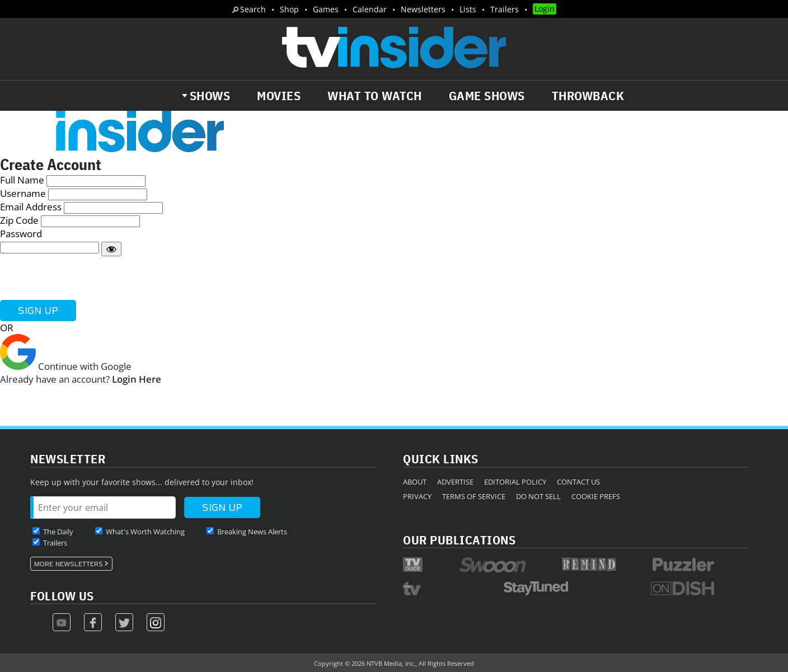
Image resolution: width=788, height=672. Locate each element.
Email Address (31, 207)
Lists (468, 9)
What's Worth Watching (145, 532)
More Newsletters (69, 564)
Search (253, 9)
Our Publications (459, 540)
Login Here (137, 379)
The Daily (58, 532)
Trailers (505, 9)
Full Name (22, 180)
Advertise (455, 482)
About (415, 482)
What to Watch (375, 96)
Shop (289, 9)
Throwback (588, 96)
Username (23, 193)
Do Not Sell (538, 496)
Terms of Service (474, 496)
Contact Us (578, 482)
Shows (210, 96)
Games (326, 9)
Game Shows (487, 96)
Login (545, 9)
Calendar (370, 9)
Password (21, 234)
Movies (279, 96)
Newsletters (423, 9)
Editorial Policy (515, 482)
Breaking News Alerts (252, 532)
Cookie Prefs (596, 496)
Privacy (417, 496)
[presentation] (85, 278)
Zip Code (19, 220)
